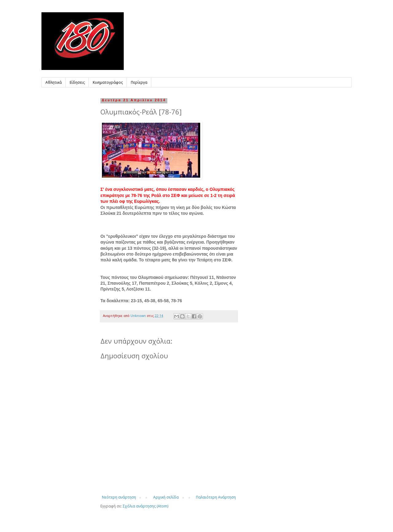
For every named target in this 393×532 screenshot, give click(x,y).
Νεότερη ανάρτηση (119, 497)
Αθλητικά (54, 82)
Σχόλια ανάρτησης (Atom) (146, 506)
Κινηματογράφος (108, 82)
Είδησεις (77, 82)
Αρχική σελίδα (166, 497)
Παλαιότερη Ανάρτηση (216, 497)
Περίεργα (139, 82)
